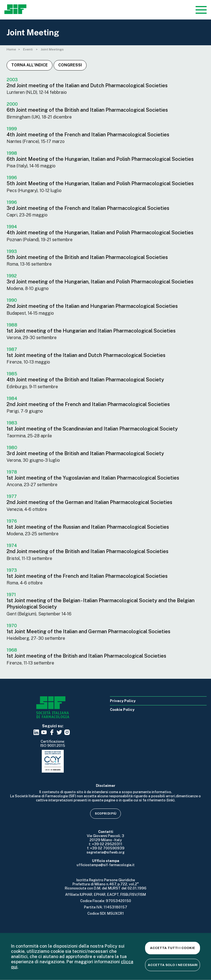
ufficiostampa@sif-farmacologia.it (106, 865)
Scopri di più (105, 813)
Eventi (28, 49)
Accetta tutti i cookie (173, 948)
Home (11, 49)
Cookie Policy (122, 710)
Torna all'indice (30, 65)
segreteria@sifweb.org (105, 852)
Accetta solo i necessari (173, 965)
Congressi (70, 65)
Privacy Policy (123, 701)
